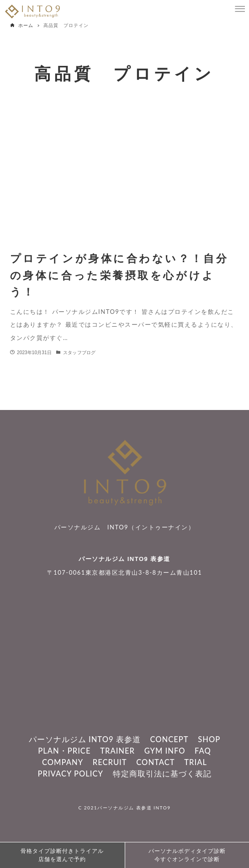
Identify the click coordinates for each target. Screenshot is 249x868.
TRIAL (196, 762)
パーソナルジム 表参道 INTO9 (134, 808)
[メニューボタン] (240, 9)
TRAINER (117, 751)
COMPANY (63, 762)
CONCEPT (169, 739)
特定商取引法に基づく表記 (162, 774)
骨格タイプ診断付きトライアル (62, 856)
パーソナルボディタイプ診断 (187, 856)
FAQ (203, 751)
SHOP (209, 739)
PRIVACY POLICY (70, 774)
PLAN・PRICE (64, 751)
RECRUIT (110, 762)
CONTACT (155, 762)
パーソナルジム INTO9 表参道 (124, 559)
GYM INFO (165, 751)
